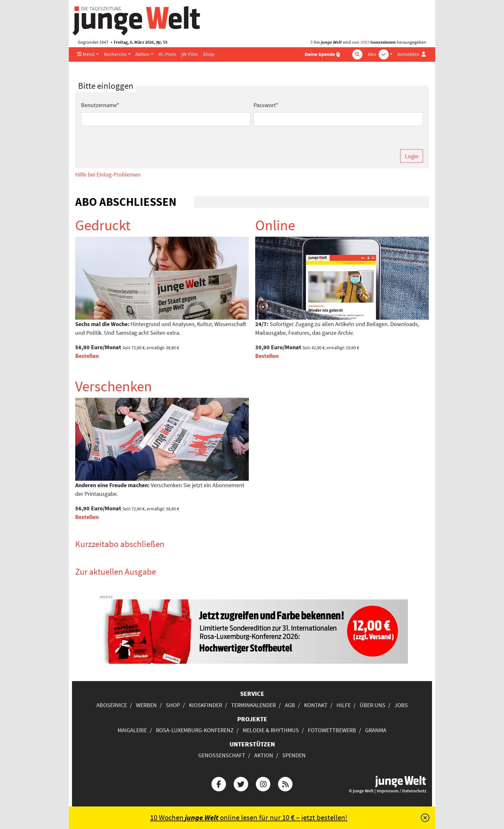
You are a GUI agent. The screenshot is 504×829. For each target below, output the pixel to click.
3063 (365, 42)
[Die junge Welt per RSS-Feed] (285, 783)
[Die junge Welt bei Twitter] (241, 783)
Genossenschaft (222, 755)
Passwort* (266, 105)
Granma (376, 730)
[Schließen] (425, 818)
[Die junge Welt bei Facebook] (219, 783)
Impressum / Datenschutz (401, 791)
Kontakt (316, 705)
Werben (146, 705)
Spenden (294, 755)
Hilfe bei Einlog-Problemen (108, 174)
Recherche (115, 54)
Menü (86, 54)
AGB (290, 705)
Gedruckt (103, 225)
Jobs (401, 705)
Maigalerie (132, 730)
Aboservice (112, 705)
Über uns (373, 705)
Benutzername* (100, 105)
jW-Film (189, 54)
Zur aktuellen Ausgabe (116, 571)
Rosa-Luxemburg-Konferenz (195, 730)
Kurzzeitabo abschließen (120, 544)
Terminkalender (253, 705)
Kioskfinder (206, 705)
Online (275, 225)
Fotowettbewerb (332, 730)
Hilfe (344, 705)
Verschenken (114, 386)
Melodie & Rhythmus (271, 730)
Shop (209, 54)
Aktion (142, 54)
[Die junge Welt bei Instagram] (263, 783)
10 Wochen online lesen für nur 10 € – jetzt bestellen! (249, 817)
